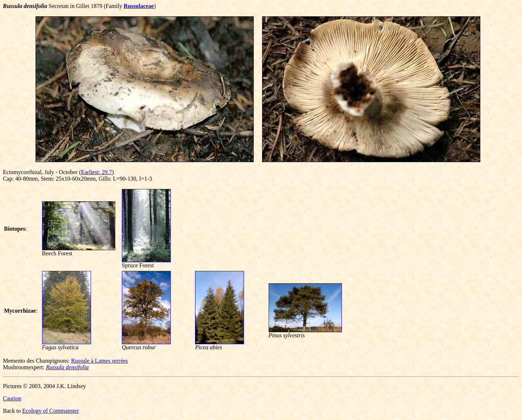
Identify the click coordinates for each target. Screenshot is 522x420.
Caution (12, 398)
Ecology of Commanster (50, 411)
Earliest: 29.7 (96, 172)
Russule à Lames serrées (100, 361)
